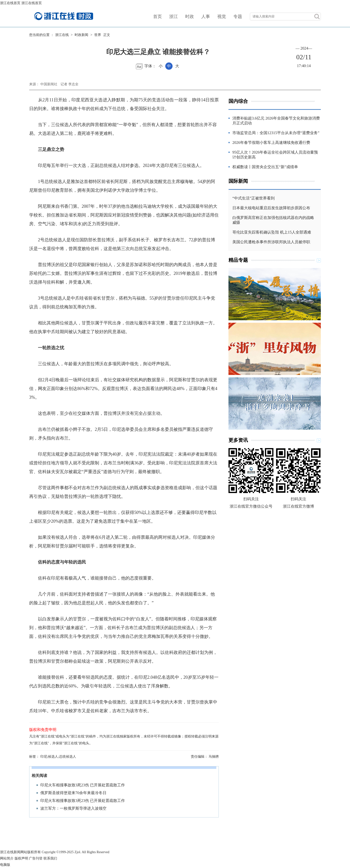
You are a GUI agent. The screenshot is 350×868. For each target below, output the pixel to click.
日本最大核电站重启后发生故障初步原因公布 (271, 208)
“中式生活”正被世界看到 (254, 198)
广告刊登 (36, 858)
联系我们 (50, 858)
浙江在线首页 (10, 3)
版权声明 (21, 858)
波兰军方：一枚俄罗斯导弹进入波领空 (73, 808)
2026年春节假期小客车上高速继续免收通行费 (271, 143)
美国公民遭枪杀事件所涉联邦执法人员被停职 (271, 242)
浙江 (174, 17)
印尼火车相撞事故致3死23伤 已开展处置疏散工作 (83, 785)
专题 (238, 17)
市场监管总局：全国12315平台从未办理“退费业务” (276, 133)
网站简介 (7, 858)
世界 (98, 35)
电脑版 (5, 865)
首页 (157, 17)
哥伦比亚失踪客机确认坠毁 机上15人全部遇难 (272, 232)
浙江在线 (62, 35)
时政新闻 (81, 35)
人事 (206, 17)
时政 (190, 17)
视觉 (222, 17)
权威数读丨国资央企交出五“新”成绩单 (265, 167)
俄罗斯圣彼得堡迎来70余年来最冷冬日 (73, 793)
